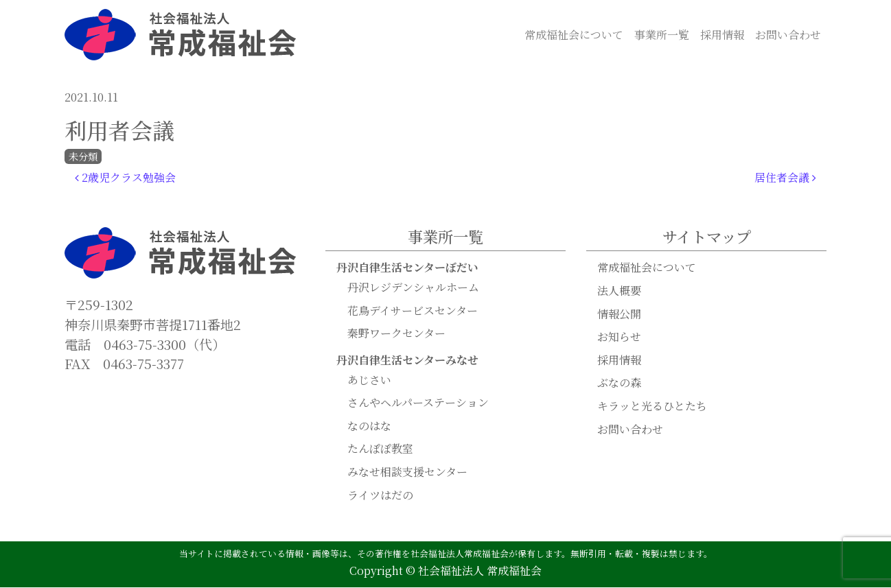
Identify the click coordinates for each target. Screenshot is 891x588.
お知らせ (619, 337)
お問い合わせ (788, 35)
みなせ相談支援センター (407, 472)
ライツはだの (380, 496)
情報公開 (619, 315)
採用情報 (722, 35)
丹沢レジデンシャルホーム (413, 288)
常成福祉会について (574, 35)
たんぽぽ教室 (380, 449)
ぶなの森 (619, 383)
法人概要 (619, 291)
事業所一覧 (662, 35)
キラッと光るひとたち (652, 407)
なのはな (369, 426)
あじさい (369, 380)
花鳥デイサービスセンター (413, 311)
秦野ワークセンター (396, 334)
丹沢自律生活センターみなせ (407, 361)
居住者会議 (785, 178)
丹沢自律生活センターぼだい (407, 268)
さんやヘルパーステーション (418, 403)
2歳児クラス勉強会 (125, 178)
